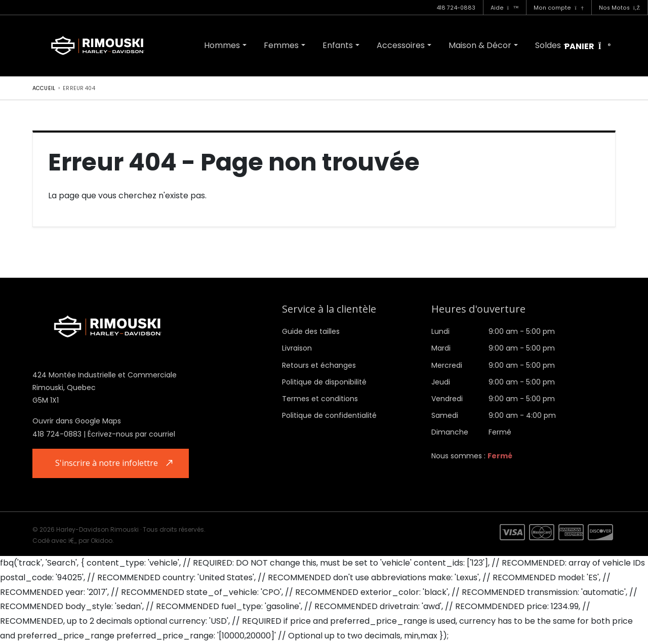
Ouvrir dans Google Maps (77, 421)
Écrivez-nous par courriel (131, 434)
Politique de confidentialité (329, 415)
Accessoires (401, 45)
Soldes (548, 45)
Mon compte (558, 8)
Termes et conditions (320, 399)
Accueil (44, 88)
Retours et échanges (319, 365)
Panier (588, 47)
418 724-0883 (456, 8)
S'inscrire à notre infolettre (108, 463)
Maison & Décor (480, 45)
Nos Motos (619, 8)
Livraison (297, 348)
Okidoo (102, 541)
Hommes (222, 45)
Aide (505, 8)
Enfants (338, 45)
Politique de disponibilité (324, 382)
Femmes (281, 45)
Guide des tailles (311, 331)
